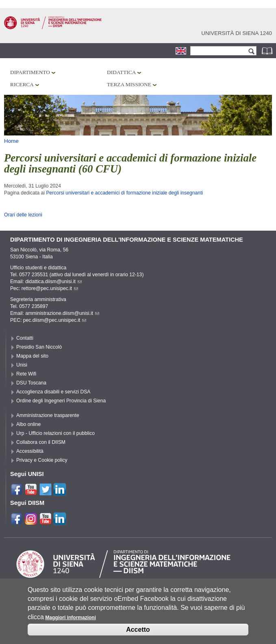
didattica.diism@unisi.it (53, 282)
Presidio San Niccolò (39, 347)
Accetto (138, 630)
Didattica (121, 72)
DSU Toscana (31, 383)
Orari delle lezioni (23, 215)
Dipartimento (30, 72)
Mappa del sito (32, 356)
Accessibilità (30, 451)
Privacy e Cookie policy (42, 460)
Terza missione (129, 84)
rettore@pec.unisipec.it (50, 288)
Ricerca (22, 84)
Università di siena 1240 (237, 33)
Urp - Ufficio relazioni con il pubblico (55, 433)
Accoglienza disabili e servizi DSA (53, 392)
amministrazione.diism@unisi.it (62, 313)
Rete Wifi (26, 374)
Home (11, 141)
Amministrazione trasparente (48, 415)
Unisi (22, 365)
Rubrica (268, 51)
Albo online (28, 424)
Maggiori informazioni (71, 618)
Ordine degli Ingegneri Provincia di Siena (61, 401)
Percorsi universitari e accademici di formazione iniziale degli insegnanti (124, 193)
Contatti (25, 338)
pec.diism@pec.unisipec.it (55, 320)
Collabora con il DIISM (41, 442)
